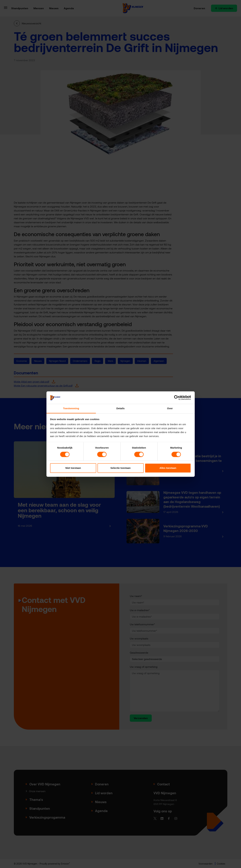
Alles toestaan (168, 468)
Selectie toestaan (121, 468)
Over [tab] (170, 408)
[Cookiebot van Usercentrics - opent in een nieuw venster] (177, 398)
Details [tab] (121, 408)
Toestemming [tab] (71, 408)
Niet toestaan (73, 468)
